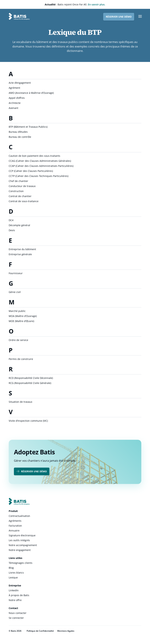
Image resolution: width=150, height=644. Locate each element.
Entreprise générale (20, 254)
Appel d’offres (17, 98)
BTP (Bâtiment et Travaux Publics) (28, 127)
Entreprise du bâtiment (22, 249)
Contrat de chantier (20, 196)
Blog (11, 568)
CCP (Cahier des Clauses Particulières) (31, 171)
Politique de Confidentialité (40, 631)
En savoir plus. (97, 4)
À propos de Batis (19, 595)
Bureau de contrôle (20, 137)
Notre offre (15, 600)
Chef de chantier (18, 181)
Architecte (15, 103)
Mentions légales (66, 631)
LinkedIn (14, 590)
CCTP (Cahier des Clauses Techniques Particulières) (39, 176)
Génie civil (15, 292)
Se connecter (16, 618)
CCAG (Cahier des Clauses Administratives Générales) (40, 161)
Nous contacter (18, 613)
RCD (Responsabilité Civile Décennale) (31, 378)
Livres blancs (16, 573)
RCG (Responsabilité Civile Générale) (30, 383)
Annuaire (14, 530)
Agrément (14, 88)
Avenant (13, 108)
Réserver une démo (119, 17)
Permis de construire (21, 359)
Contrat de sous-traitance (24, 201)
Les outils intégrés (19, 540)
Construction (16, 191)
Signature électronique (22, 535)
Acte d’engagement (20, 83)
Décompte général (19, 225)
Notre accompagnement (23, 545)
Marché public (17, 311)
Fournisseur (16, 273)
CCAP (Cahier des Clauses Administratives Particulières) (41, 166)
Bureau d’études (18, 132)
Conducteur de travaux (22, 186)
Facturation (15, 526)
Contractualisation (19, 516)
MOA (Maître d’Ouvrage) (23, 316)
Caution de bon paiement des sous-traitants (34, 156)
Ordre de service (18, 340)
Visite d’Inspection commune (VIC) (28, 421)
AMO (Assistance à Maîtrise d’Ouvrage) (31, 93)
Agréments (15, 521)
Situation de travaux (20, 402)
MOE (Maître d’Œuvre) (21, 321)
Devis (12, 230)
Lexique (13, 577)
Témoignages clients (21, 563)
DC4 (11, 220)
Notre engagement (20, 550)
